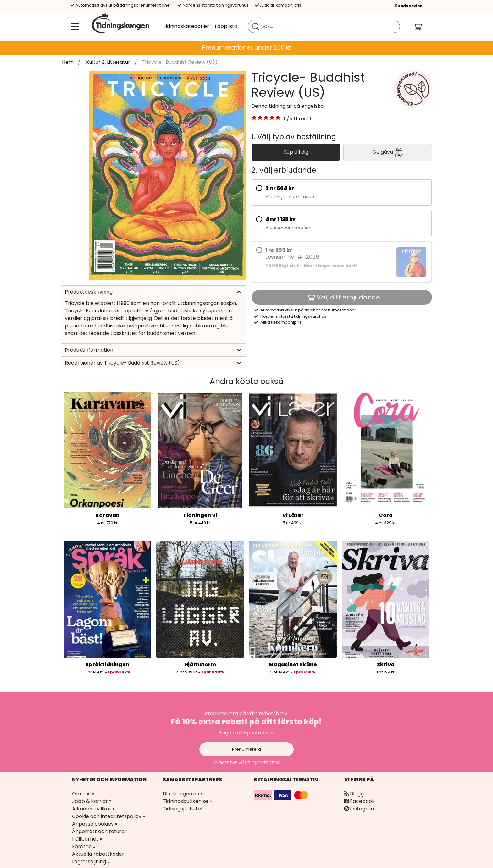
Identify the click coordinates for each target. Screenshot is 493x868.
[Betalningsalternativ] (282, 795)
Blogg (354, 794)
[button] (266, 119)
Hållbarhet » (87, 839)
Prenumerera (246, 749)
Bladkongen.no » (183, 794)
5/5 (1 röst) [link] (297, 119)
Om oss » (83, 794)
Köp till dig (296, 152)
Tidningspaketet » (185, 809)
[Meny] (74, 26)
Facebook (360, 801)
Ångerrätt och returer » (101, 831)
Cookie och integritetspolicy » (108, 816)
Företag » (84, 846)
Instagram (360, 809)
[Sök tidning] (256, 26)
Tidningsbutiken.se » (187, 801)
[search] (324, 26)
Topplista (226, 26)
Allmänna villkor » (93, 809)
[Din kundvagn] (423, 26)
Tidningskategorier (186, 26)
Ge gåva (388, 152)
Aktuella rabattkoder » (100, 854)
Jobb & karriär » (92, 801)
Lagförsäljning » (91, 862)
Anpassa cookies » (94, 824)
